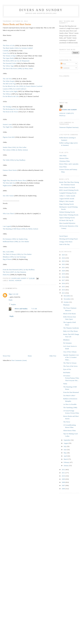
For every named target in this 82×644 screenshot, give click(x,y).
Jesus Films (63, 167)
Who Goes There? (9, 214)
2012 (64, 470)
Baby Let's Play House (70, 331)
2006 (64, 489)
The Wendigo (7, 107)
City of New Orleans (70, 352)
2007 (64, 485)
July (65, 446)
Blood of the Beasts (70, 314)
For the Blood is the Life (11, 96)
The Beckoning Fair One (11, 109)
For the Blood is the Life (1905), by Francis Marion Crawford (23, 86)
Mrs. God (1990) (8, 252)
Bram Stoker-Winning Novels (69, 215)
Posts (63, 64)
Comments (65, 68)
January (66, 465)
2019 (64, 274)
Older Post (53, 356)
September (67, 440)
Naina (65, 384)
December (67, 296)
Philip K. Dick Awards (67, 201)
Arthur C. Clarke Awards (67, 196)
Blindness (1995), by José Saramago (14, 257)
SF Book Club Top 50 (66, 220)
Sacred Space (64, 236)
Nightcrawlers (7, 185)
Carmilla (6, 51)
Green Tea (6, 53)
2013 (64, 293)
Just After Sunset (8, 196)
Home (30, 356)
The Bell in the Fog (9, 84)
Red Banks (67, 372)
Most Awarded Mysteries (67, 223)
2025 (64, 255)
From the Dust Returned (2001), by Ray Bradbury (19, 270)
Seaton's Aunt (7, 124)
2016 (64, 283)
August (66, 443)
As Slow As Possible (70, 404)
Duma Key (6, 275)
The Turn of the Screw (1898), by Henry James (18, 68)
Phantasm (66, 305)
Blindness (66, 340)
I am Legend (7, 226)
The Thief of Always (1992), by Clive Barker (17, 254)
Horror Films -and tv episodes (69, 164)
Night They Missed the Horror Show (15, 180)
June (65, 450)
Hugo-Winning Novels (67, 204)
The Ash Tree (7, 79)
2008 (64, 482)
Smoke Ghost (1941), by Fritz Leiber (15, 147)
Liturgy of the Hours (66, 242)
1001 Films (63, 156)
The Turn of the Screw (70, 366)
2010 (64, 476)
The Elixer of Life (9, 45)
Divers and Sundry (41, 10)
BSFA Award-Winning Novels (69, 190)
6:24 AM (15, 294)
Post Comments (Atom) (19, 360)
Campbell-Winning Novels (68, 193)
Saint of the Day (65, 244)
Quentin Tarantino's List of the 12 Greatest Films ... (71, 357)
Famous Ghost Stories (10, 170)
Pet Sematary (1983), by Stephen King (15, 239)
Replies (14, 304)
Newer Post (6, 356)
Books (12, 281)
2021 (64, 267)
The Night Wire (8, 127)
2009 (64, 479)
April (66, 456)
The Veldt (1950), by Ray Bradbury (14, 160)
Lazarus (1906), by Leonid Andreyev (15, 89)
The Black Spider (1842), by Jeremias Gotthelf (18, 48)
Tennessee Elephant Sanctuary (69, 127)
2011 (64, 473)
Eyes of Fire (67, 369)
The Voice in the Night (10, 91)
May (65, 453)
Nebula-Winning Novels (67, 212)
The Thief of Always (70, 363)
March (66, 459)
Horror (18, 281)
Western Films (64, 158)
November (67, 299)
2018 (64, 277)
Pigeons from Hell (9, 137)
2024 (64, 258)
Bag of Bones (7, 259)
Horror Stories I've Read (67, 187)
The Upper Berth (8, 58)
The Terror (67, 422)
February (67, 462)
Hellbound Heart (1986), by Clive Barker (16, 242)
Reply (11, 300)
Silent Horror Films (70, 430)
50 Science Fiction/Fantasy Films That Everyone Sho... (71, 378)
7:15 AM (34, 309)
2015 (64, 287)
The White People (9, 81)
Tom (10, 294)
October (66, 302)
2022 (64, 264)
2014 (64, 290)
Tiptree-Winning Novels (67, 218)
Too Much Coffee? (69, 395)
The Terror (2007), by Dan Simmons (14, 272)
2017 (64, 280)
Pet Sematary (67, 343)
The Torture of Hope (9, 56)
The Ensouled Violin (9, 63)
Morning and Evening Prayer (69, 239)
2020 (64, 271)
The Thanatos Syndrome (71, 328)
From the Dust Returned (71, 392)
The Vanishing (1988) (70, 407)
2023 (64, 261)
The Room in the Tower (10, 112)
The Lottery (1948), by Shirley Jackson (15, 150)
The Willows (7, 94)
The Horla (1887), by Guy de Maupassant (16, 61)
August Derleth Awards (67, 199)
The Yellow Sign (8, 66)
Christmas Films (65, 161)
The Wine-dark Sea (9, 183)
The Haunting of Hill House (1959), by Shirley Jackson (20, 229)
